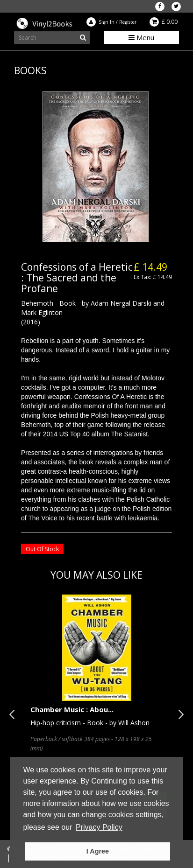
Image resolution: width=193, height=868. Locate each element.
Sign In (107, 22)
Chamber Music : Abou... (72, 709)
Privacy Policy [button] (99, 827)
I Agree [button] (98, 851)
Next (179, 714)
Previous (14, 714)
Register (128, 22)
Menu (141, 37)
